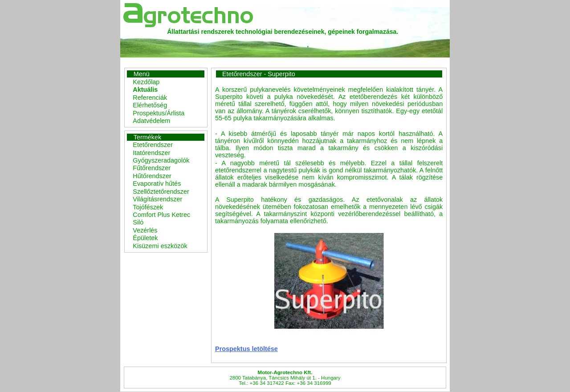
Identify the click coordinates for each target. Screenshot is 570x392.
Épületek (145, 238)
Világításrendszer (157, 199)
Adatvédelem (151, 121)
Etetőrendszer (153, 145)
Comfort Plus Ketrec (161, 215)
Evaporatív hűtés (157, 184)
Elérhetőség (150, 105)
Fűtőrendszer (152, 168)
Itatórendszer (151, 153)
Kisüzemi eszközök (160, 246)
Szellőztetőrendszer (161, 192)
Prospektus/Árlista (159, 113)
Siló (138, 222)
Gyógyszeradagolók (161, 160)
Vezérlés (145, 230)
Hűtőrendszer (152, 176)
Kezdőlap (146, 82)
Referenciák (150, 98)
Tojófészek (148, 207)
